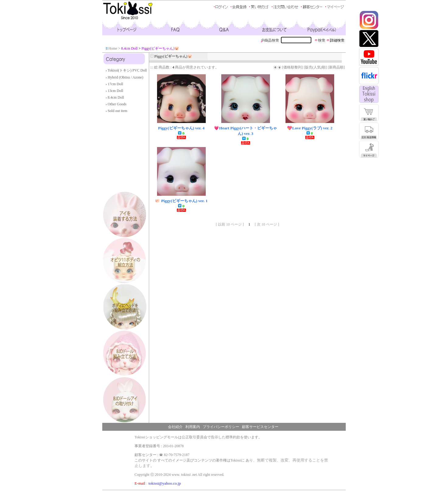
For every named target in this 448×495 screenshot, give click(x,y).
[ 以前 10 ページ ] (230, 224)
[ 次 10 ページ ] (267, 224)
